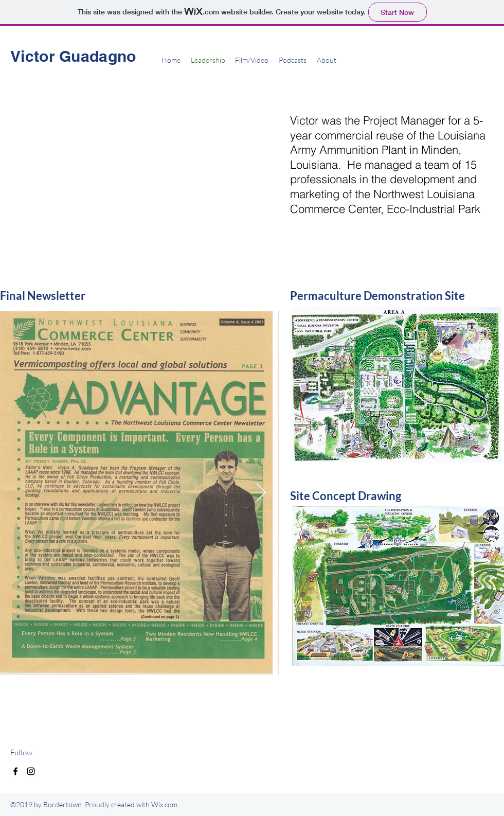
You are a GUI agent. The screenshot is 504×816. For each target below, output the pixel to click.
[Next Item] (261, 493)
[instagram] (31, 771)
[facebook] (15, 771)
